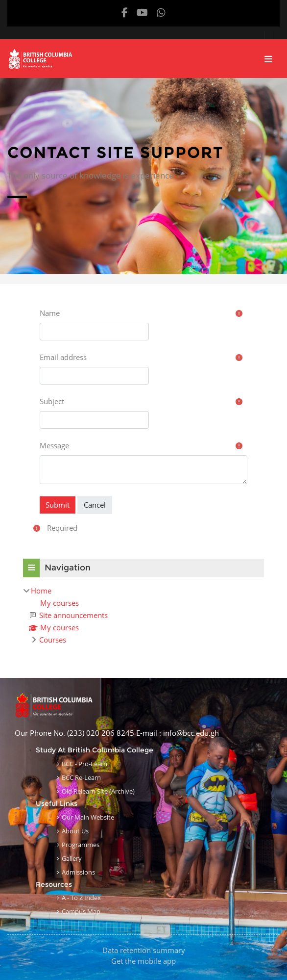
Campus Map (81, 911)
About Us (75, 831)
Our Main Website (88, 817)
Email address (63, 357)
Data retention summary (144, 950)
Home (41, 591)
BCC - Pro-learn (84, 764)
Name (50, 313)
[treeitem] (143, 615)
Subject (52, 401)
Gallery (72, 858)
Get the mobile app (143, 961)
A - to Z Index (81, 898)
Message (54, 445)
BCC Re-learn (81, 777)
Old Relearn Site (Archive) (98, 791)
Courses (53, 640)
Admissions (78, 872)
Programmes (81, 845)
